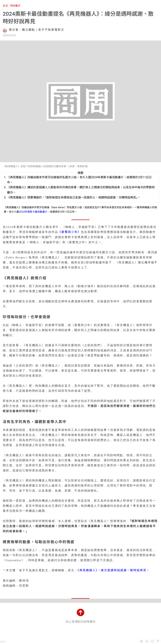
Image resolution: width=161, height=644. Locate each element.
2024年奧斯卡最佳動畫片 (33, 212)
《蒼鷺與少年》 (69, 232)
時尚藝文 (15, 6)
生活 (5, 6)
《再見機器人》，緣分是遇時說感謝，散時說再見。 (114, 570)
